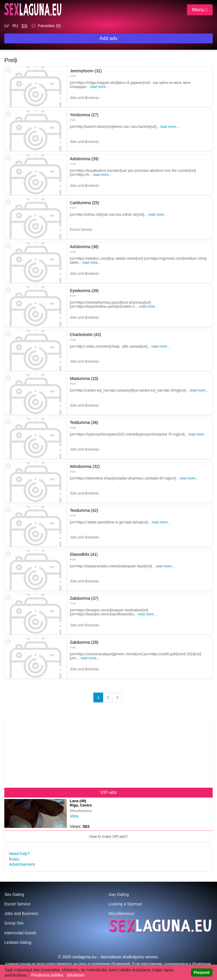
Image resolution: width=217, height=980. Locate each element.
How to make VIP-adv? (108, 836)
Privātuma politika (47, 975)
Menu (200, 10)
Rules (14, 859)
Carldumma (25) (85, 205)
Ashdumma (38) (84, 249)
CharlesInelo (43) (85, 337)
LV (7, 26)
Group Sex (14, 923)
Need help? (19, 854)
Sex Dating (14, 894)
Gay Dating (119, 894)
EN (24, 26)
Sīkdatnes (75, 975)
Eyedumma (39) (84, 293)
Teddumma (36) (84, 425)
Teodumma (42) (84, 512)
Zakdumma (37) (84, 600)
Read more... (99, 87)
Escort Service (17, 904)
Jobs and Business (21, 913)
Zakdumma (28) (84, 644)
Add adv (108, 38)
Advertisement (22, 864)
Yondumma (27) (84, 117)
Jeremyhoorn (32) (86, 73)
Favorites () (49, 26)
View (74, 816)
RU (15, 26)
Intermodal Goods (20, 933)
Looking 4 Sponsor (126, 904)
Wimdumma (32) (85, 468)
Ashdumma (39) (84, 161)
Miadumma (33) (84, 381)
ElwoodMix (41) (84, 556)
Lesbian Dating (18, 942)
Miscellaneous (122, 913)
